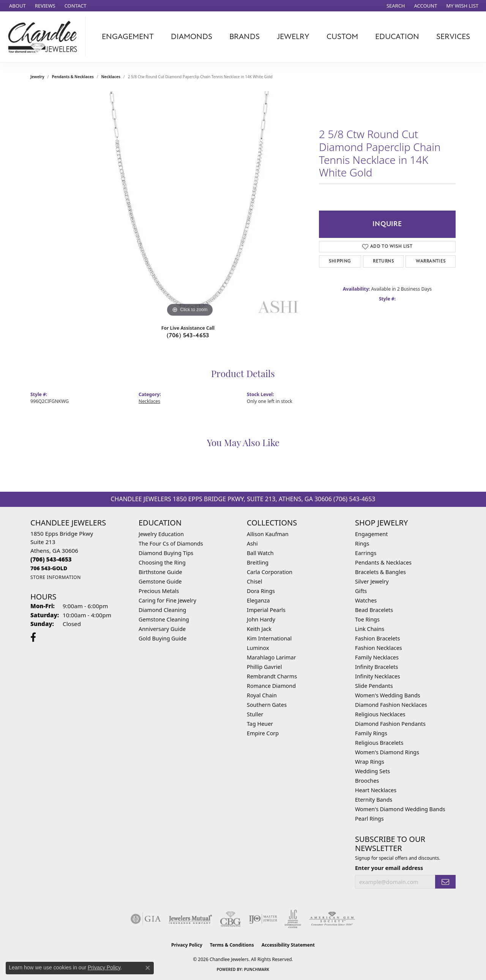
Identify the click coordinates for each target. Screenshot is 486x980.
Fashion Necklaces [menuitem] (379, 648)
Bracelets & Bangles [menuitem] (380, 572)
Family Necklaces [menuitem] (377, 657)
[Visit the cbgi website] (230, 919)
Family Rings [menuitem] (371, 733)
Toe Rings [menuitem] (367, 619)
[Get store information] (56, 577)
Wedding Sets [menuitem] (372, 771)
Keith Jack (259, 629)
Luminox (258, 648)
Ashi (252, 543)
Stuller (255, 714)
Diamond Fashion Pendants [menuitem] (390, 724)
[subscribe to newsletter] (445, 882)
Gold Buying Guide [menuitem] (163, 638)
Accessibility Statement (288, 945)
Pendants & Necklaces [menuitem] (383, 562)
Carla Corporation (270, 572)
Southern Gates (267, 705)
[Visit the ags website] (332, 919)
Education (397, 37)
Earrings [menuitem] (366, 553)
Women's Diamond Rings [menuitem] (387, 752)
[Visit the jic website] (293, 919)
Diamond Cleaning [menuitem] (162, 610)
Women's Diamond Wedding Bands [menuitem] (400, 809)
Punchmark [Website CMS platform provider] (257, 969)
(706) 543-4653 (188, 335)
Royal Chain (262, 695)
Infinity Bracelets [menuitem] (376, 667)
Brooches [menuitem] (367, 781)
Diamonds (192, 37)
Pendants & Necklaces (73, 77)
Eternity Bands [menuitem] (374, 800)
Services (453, 37)
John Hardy (261, 619)
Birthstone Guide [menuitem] (160, 572)
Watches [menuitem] (366, 600)
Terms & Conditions (232, 945)
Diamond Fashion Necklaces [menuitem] (391, 705)
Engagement (128, 37)
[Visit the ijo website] (263, 919)
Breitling (258, 562)
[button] (395, 6)
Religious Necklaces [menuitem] (380, 714)
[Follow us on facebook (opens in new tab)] (33, 637)
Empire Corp (263, 733)
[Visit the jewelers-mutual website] (190, 919)
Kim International (269, 638)
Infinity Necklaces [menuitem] (378, 676)
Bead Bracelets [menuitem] (374, 610)
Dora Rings (261, 591)
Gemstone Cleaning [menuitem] (164, 619)
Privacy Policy (187, 945)
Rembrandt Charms (272, 676)
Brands (245, 37)
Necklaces (111, 77)
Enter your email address (389, 868)
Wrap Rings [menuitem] (370, 762)
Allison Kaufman (268, 534)
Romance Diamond (271, 686)
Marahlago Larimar (271, 657)
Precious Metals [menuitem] (159, 591)
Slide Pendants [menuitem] (374, 686)
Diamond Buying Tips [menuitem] (166, 553)
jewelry (37, 77)
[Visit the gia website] (146, 919)
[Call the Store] (51, 559)
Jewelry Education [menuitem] (161, 534)
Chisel (254, 581)
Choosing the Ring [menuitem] (162, 562)
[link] (17, 6)
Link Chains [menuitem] (370, 629)
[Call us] (49, 568)
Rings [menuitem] (362, 543)
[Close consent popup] (148, 968)
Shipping (340, 261)
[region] (190, 205)
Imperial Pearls (266, 610)
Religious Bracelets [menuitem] (379, 743)
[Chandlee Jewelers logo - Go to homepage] (45, 37)
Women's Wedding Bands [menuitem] (388, 695)
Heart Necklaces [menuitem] (376, 790)
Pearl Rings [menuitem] (369, 819)
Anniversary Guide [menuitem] (162, 629)
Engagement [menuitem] (371, 534)
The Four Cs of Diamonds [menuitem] (171, 543)
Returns (383, 261)
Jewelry (293, 37)
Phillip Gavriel (264, 667)
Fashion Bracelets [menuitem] (377, 638)
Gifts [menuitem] (361, 591)
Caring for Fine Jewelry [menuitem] (167, 600)
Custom (342, 37)
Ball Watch (260, 553)
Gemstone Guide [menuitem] (160, 581)
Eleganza (258, 600)
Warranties (431, 261)
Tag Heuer (260, 724)
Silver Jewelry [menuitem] (372, 581)
